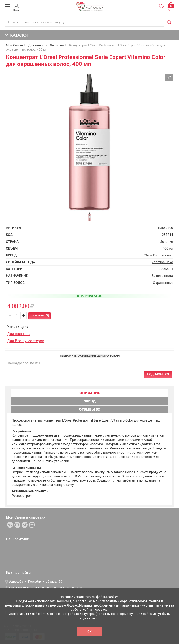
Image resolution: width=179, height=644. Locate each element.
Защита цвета (162, 276)
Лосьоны (57, 45)
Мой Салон (14, 45)
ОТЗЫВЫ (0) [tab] (90, 409)
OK (89, 632)
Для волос (36, 45)
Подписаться (158, 374)
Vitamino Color (162, 262)
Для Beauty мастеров (26, 341)
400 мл (168, 248)
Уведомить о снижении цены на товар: (90, 356)
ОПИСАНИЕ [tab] (90, 393)
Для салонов (18, 334)
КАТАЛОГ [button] (17, 35)
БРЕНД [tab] (90, 401)
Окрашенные (163, 283)
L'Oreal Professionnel (158, 255)
